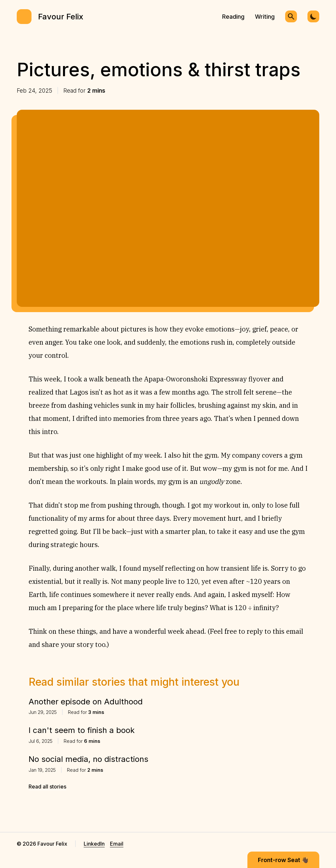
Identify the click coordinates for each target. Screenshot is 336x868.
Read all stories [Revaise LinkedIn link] (47, 787)
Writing (265, 17)
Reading (233, 17)
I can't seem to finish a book (82, 730)
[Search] (291, 16)
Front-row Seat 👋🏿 (283, 860)
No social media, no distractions (88, 759)
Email (117, 844)
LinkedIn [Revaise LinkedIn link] (94, 844)
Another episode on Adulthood (86, 702)
